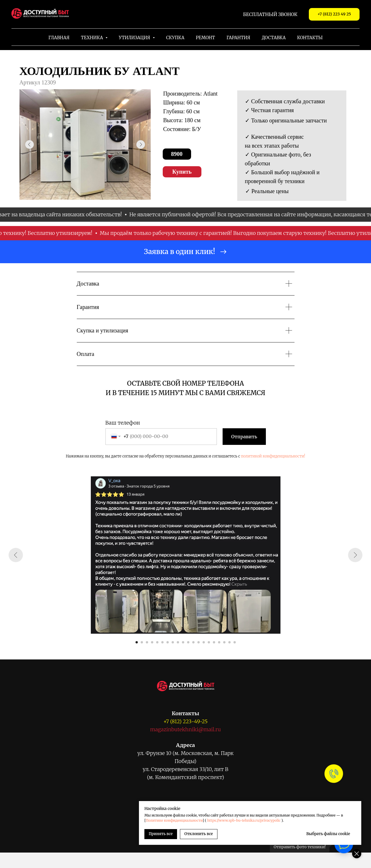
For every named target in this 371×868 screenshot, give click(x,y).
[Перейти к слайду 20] (235, 642)
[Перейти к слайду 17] (219, 642)
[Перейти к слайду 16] (214, 642)
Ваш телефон (123, 423)
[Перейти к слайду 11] (188, 642)
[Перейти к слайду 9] (178, 642)
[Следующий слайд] (355, 555)
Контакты (310, 38)
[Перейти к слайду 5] (157, 642)
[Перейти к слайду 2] (142, 642)
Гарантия (238, 38)
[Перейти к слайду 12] (193, 642)
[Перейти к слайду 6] (162, 642)
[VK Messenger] (179, 837)
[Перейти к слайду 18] (224, 642)
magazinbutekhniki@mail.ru (185, 729)
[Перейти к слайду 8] (173, 642)
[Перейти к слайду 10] (183, 642)
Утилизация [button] (135, 38)
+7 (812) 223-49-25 (185, 721)
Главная (59, 38)
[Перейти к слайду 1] (137, 642)
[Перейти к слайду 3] (147, 642)
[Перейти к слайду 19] (229, 642)
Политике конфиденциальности (278, 815)
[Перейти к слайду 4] (152, 642)
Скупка (175, 38)
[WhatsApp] (153, 837)
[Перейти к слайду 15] (209, 642)
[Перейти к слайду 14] (204, 642)
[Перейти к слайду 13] (199, 642)
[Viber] (166, 837)
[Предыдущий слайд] (16, 555)
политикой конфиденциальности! (273, 456)
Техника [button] (93, 38)
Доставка (274, 38)
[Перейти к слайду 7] (168, 642)
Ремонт (206, 38)
